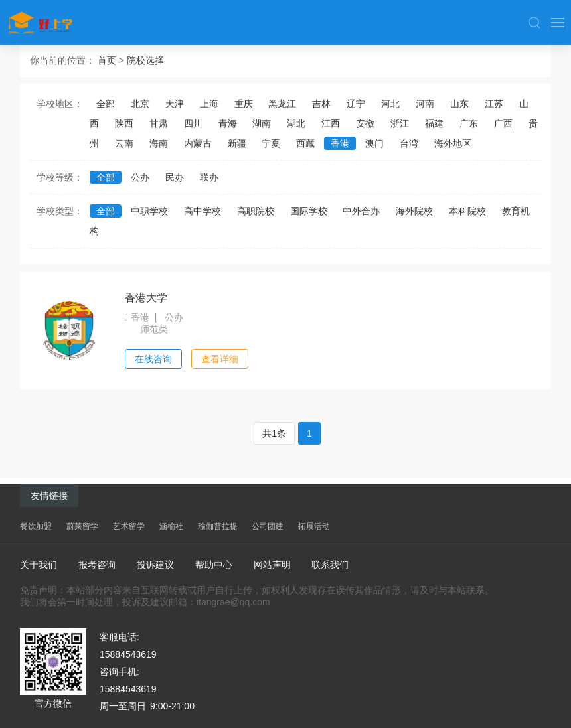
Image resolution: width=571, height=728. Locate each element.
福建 (434, 123)
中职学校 (149, 211)
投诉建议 (155, 565)
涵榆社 (171, 526)
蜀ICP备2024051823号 (323, 602)
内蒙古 (198, 143)
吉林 (321, 104)
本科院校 (467, 211)
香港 (340, 143)
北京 (140, 104)
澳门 (374, 143)
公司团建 (268, 526)
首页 (107, 60)
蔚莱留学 (82, 526)
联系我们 (330, 565)
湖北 (296, 123)
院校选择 (145, 60)
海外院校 (414, 211)
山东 (459, 104)
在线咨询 (153, 359)
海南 (159, 143)
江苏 (494, 104)
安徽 (365, 123)
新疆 (237, 143)
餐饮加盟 (36, 526)
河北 (390, 104)
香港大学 (146, 298)
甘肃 (159, 123)
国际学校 (309, 211)
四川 (193, 123)
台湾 (409, 143)
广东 (469, 123)
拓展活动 (314, 526)
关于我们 (39, 565)
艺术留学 (129, 526)
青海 (228, 123)
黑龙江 (282, 104)
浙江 (400, 123)
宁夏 (271, 143)
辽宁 (356, 104)
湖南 (262, 123)
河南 (425, 104)
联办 (209, 177)
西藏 (305, 143)
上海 (209, 104)
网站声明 (272, 565)
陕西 (124, 123)
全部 (106, 104)
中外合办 (361, 211)
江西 (331, 123)
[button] (534, 23)
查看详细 (220, 359)
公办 (140, 177)
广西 (503, 123)
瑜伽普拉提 (218, 526)
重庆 (244, 104)
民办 (175, 177)
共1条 (274, 433)
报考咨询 (97, 565)
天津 (175, 104)
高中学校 (203, 211)
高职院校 (256, 211)
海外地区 (453, 143)
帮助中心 (214, 565)
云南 (124, 143)
